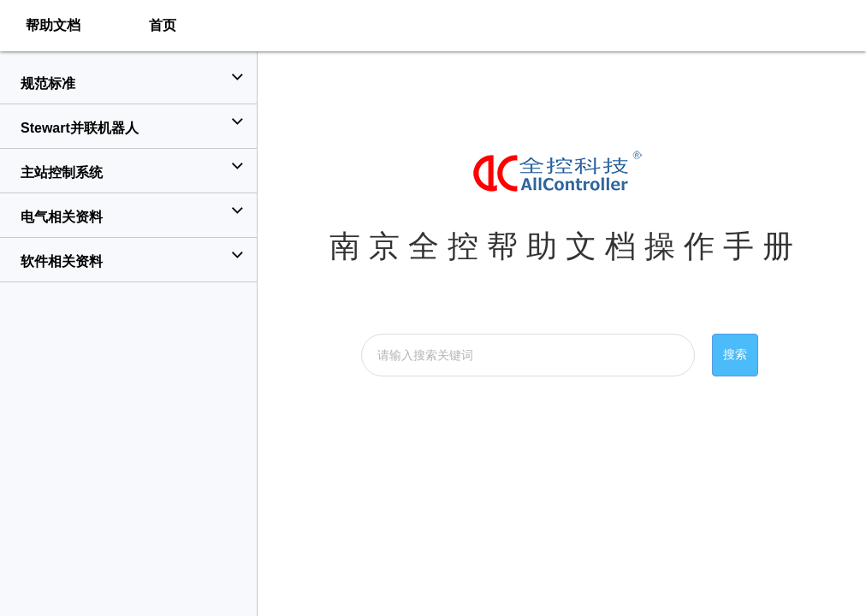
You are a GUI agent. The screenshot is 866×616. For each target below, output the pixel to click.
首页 (163, 25)
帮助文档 (53, 25)
